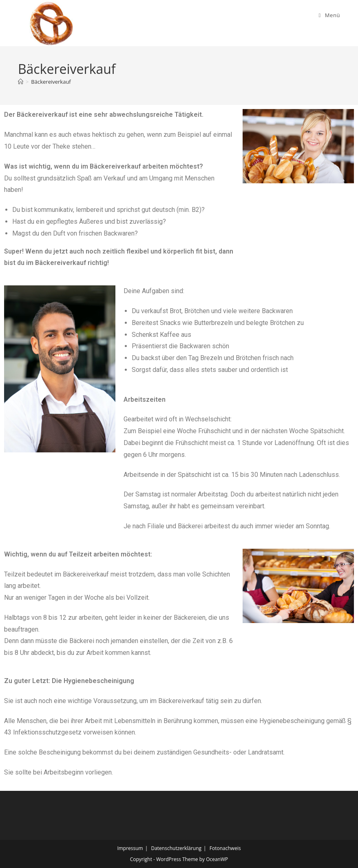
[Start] (21, 82)
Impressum (130, 848)
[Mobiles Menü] (329, 15)
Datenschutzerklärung (176, 848)
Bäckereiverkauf (51, 82)
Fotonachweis (225, 848)
